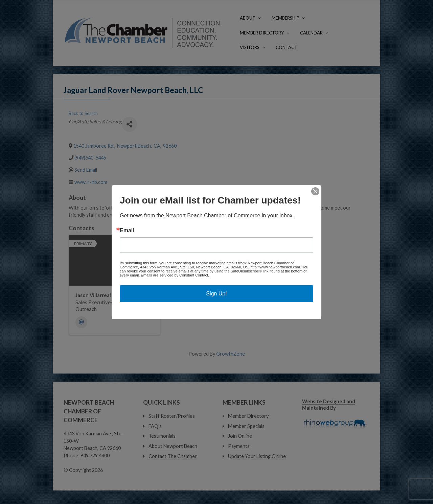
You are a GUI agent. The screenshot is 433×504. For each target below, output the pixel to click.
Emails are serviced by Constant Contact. (175, 275)
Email (127, 231)
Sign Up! (216, 294)
